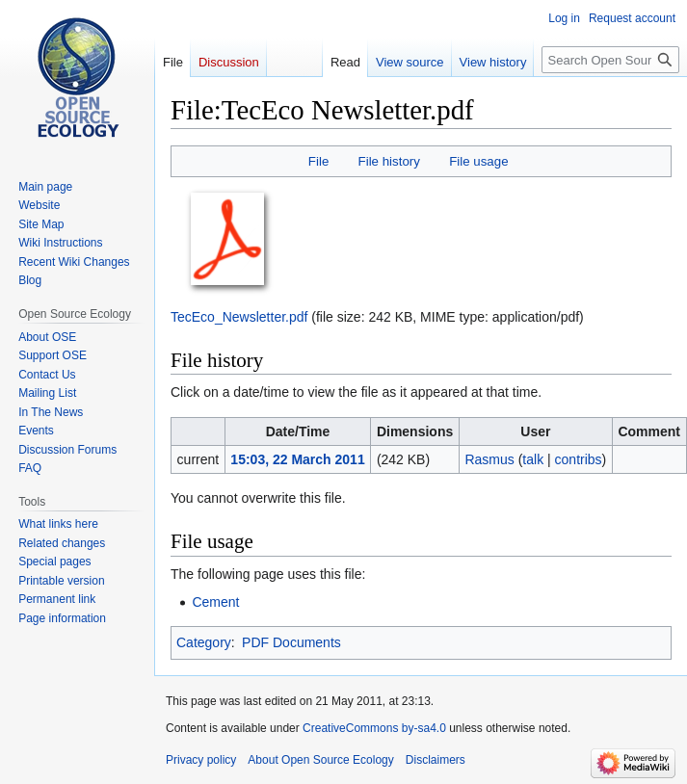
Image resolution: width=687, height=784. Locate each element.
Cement (215, 602)
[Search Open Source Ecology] (610, 60)
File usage (478, 161)
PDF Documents (291, 642)
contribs (579, 459)
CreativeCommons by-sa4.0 (374, 728)
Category (204, 642)
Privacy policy (201, 760)
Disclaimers (436, 760)
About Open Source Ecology (320, 760)
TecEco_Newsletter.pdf (239, 317)
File (318, 161)
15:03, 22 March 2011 (297, 459)
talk (533, 459)
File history (389, 161)
